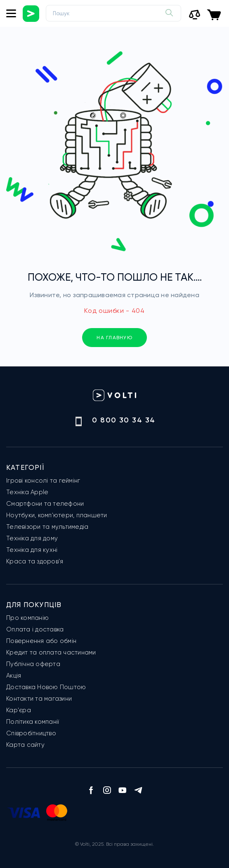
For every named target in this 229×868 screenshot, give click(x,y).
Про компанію (27, 618)
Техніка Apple (27, 492)
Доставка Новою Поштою (46, 687)
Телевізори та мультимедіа (47, 527)
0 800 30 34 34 (124, 420)
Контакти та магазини (39, 699)
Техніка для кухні (32, 550)
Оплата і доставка (35, 629)
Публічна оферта (33, 664)
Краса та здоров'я (35, 561)
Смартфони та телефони (45, 504)
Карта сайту (25, 745)
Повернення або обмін (41, 641)
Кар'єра (19, 710)
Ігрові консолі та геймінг (43, 481)
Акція (14, 676)
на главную (114, 338)
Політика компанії (33, 722)
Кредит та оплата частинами (51, 652)
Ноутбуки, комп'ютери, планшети (57, 515)
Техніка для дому (32, 538)
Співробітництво (31, 733)
